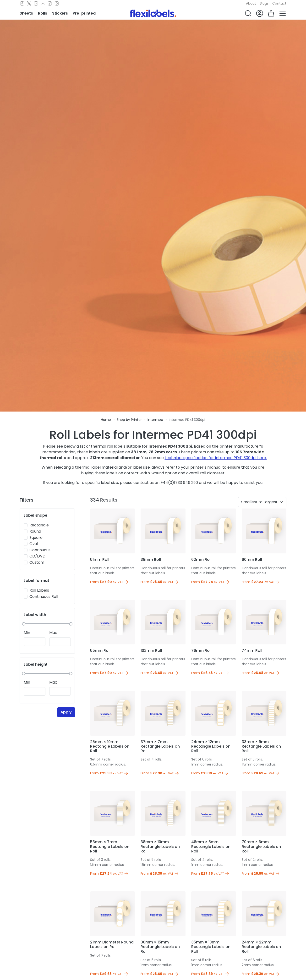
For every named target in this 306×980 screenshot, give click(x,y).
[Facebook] (22, 4)
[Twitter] (29, 4)
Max (53, 633)
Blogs (264, 3)
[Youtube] (43, 4)
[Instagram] (57, 4)
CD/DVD (37, 556)
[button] (248, 13)
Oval (34, 544)
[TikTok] (50, 4)
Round (35, 531)
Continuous (40, 550)
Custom (37, 562)
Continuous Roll (44, 597)
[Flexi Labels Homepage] (153, 13)
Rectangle (39, 525)
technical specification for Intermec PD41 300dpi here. (216, 458)
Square (36, 538)
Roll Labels (39, 590)
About (251, 3)
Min (27, 633)
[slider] (24, 624)
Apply (66, 712)
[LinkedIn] (36, 4)
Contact (279, 3)
